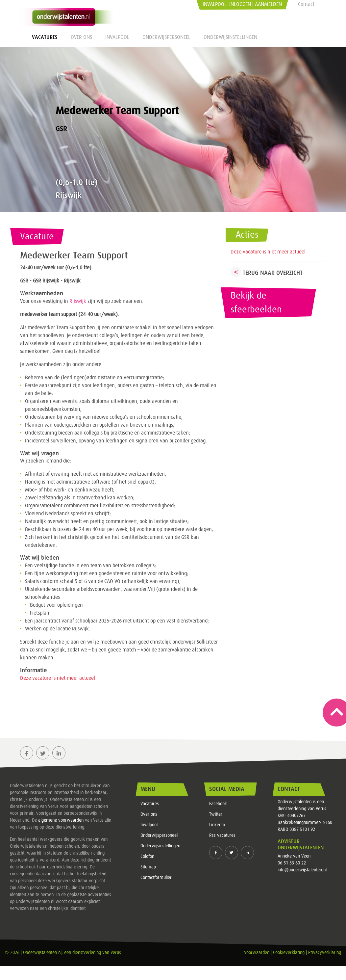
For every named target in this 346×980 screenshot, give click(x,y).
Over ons (81, 37)
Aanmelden (268, 4)
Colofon (147, 857)
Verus (116, 953)
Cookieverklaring (289, 953)
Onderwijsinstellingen (230, 37)
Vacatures (45, 37)
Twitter (216, 814)
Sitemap (148, 867)
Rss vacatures (222, 835)
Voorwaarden (257, 953)
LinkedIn (217, 825)
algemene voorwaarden (61, 820)
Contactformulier (156, 878)
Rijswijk (78, 301)
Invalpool (117, 37)
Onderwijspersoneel (166, 37)
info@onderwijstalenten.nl (302, 870)
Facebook (218, 804)
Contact (306, 4)
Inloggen (240, 4)
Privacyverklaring (325, 953)
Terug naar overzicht (273, 273)
